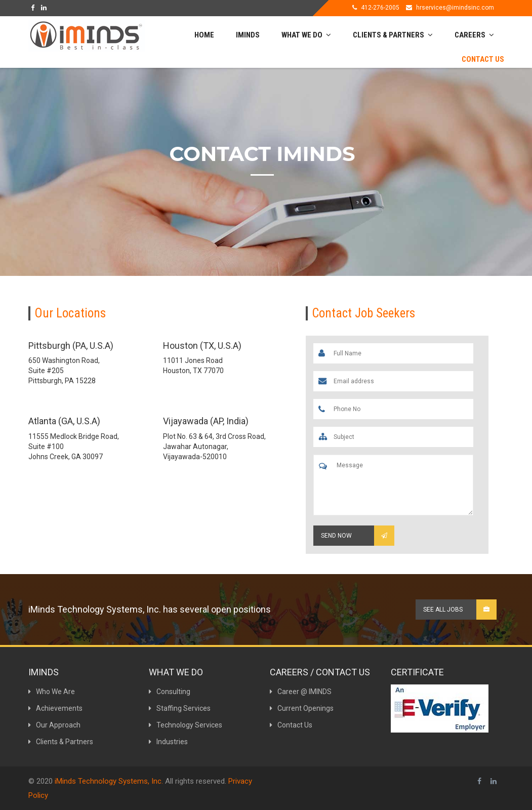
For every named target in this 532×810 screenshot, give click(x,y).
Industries (168, 742)
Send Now (358, 536)
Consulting (170, 692)
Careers (474, 35)
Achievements (55, 708)
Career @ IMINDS (301, 692)
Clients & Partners (393, 35)
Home (204, 35)
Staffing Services (180, 708)
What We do (306, 35)
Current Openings (302, 708)
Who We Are (52, 692)
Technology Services (186, 725)
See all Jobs (460, 610)
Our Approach (54, 725)
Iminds (248, 35)
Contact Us (483, 59)
